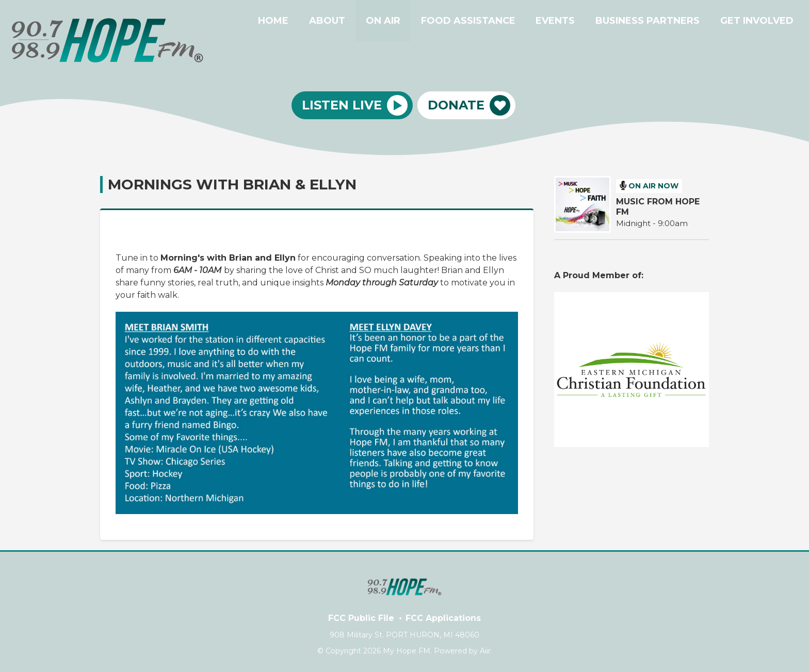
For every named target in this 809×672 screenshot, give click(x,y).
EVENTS (565, 22)
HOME (300, 22)
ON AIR (401, 22)
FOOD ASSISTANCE (482, 22)
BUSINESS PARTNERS (654, 22)
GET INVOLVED (759, 22)
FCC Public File (361, 618)
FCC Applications (443, 618)
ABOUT (349, 22)
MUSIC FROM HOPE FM (658, 207)
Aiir (485, 651)
